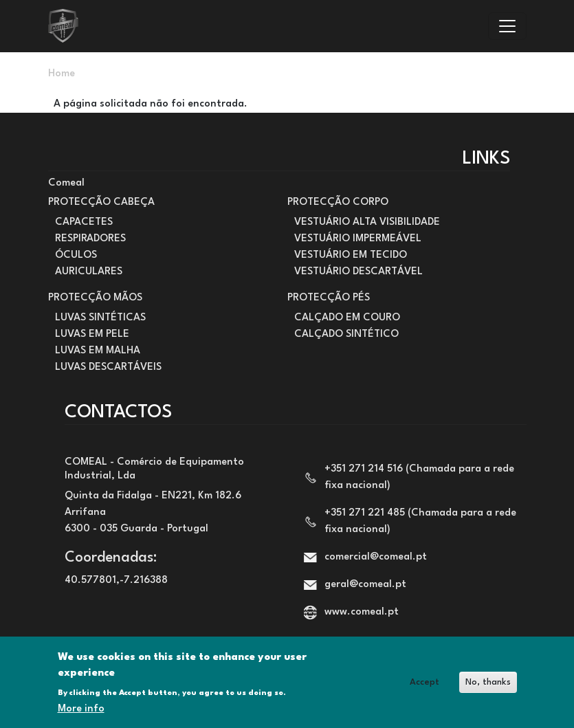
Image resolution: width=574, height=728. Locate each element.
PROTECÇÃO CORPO (338, 202)
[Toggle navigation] (507, 26)
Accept (424, 682)
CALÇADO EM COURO (347, 318)
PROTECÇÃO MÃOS (95, 298)
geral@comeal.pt (365, 585)
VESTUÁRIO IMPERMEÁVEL (358, 239)
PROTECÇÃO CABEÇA (101, 202)
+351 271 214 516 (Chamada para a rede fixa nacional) (419, 477)
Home (62, 74)
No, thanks (488, 682)
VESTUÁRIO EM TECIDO (351, 255)
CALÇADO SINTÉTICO (346, 334)
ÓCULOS (76, 255)
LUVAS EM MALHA (98, 351)
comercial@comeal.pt (376, 557)
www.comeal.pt (362, 612)
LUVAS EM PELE (92, 334)
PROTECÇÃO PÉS (329, 298)
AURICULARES (89, 272)
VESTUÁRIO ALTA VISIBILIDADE (367, 222)
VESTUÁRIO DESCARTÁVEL (358, 272)
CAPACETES (84, 222)
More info (81, 709)
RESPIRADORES (90, 239)
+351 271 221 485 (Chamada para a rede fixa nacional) (420, 521)
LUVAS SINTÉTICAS (100, 318)
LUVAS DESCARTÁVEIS (108, 367)
